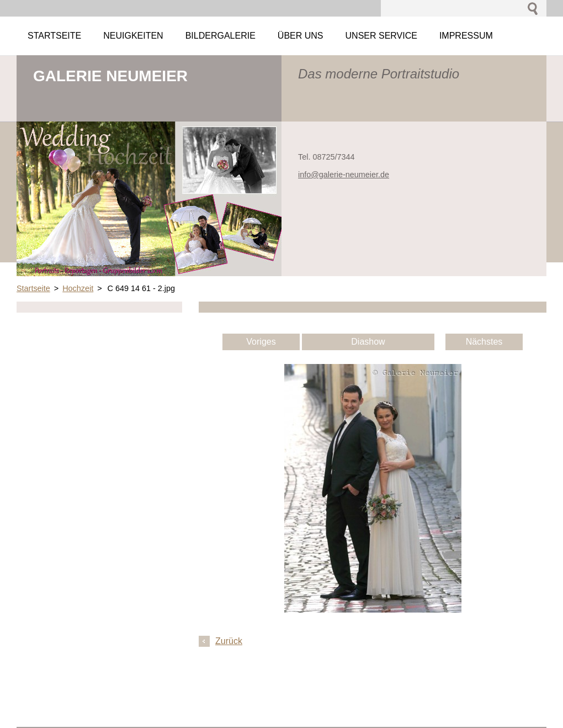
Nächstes (484, 342)
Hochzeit (78, 288)
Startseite (33, 288)
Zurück (229, 641)
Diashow (368, 342)
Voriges (261, 342)
